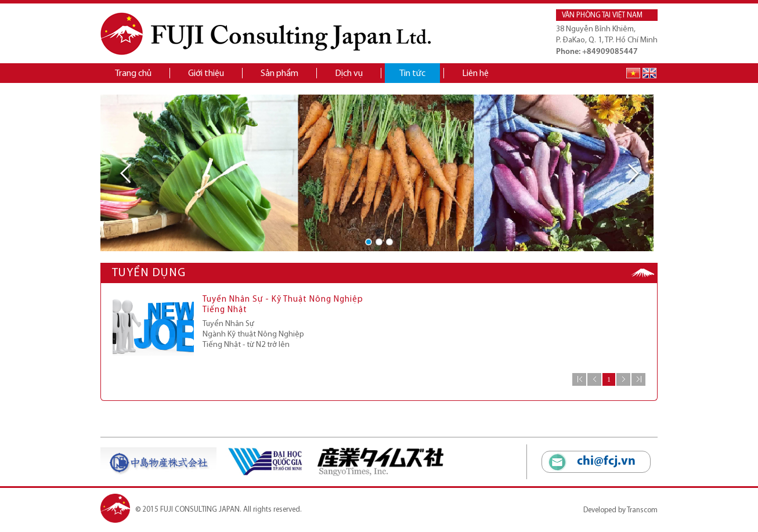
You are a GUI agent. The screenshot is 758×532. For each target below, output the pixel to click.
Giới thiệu (206, 74)
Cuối (638, 379)
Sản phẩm (279, 74)
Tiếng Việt (633, 73)
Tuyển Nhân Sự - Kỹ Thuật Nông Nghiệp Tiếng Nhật (283, 305)
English (649, 73)
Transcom (642, 510)
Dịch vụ (349, 74)
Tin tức (412, 74)
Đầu (579, 379)
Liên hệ (475, 74)
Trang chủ (133, 74)
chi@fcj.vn (606, 462)
